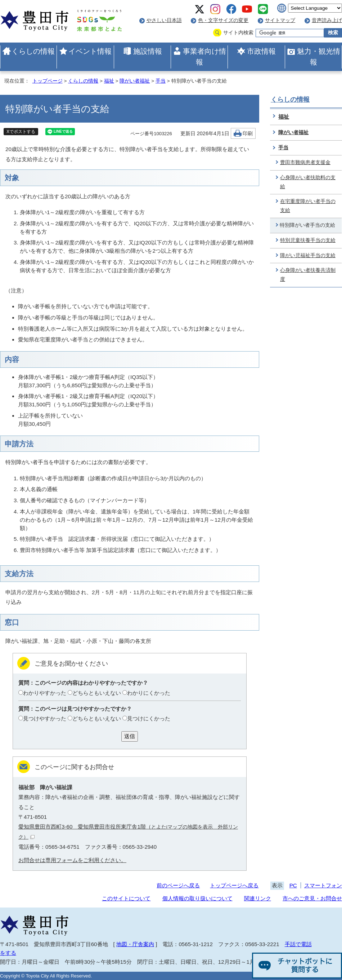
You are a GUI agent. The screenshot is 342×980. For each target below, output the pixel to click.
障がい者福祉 (135, 81)
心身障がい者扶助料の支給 (308, 182)
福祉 (109, 81)
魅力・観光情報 (319, 57)
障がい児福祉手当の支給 (308, 255)
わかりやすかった (45, 693)
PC (293, 885)
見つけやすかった (45, 718)
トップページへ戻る (234, 885)
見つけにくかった (149, 718)
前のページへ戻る (178, 885)
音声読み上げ (327, 20)
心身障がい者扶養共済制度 (308, 275)
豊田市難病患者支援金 (305, 162)
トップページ (48, 81)
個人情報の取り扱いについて (197, 898)
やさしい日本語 (164, 20)
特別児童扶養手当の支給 (308, 240)
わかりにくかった (149, 693)
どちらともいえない (97, 693)
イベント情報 (90, 51)
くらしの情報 (33, 51)
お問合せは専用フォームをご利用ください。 (72, 860)
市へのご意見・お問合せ (312, 898)
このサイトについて (126, 898)
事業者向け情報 (204, 57)
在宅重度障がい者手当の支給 (308, 206)
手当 (161, 81)
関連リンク (258, 898)
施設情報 (148, 51)
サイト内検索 (238, 33)
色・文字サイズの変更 (223, 20)
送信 (130, 736)
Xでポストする (21, 132)
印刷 (248, 134)
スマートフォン (323, 885)
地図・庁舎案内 (135, 944)
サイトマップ (280, 20)
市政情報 (261, 51)
